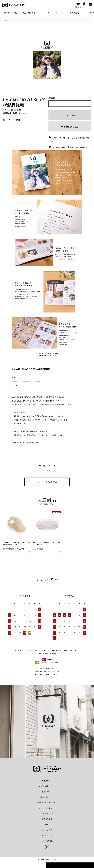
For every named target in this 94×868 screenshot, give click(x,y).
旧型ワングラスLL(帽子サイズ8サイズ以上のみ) (47, 544)
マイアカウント (47, 814)
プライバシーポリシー (47, 808)
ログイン (47, 824)
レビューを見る (58, 147)
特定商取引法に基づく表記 (47, 803)
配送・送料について (47, 786)
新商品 (7, 13)
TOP (6, 20)
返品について (47, 792)
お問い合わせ (47, 835)
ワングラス (47, 13)
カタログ (12, 20)
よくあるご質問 (47, 841)
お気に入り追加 (70, 126)
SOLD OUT (70, 115)
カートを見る (47, 830)
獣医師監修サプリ (77, 13)
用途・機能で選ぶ (30, 13)
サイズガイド (47, 781)
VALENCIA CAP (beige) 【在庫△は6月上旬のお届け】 (17, 544)
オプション (60, 13)
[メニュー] (90, 4)
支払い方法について (47, 797)
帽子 (16, 13)
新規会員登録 (47, 819)
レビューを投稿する (79, 147)
